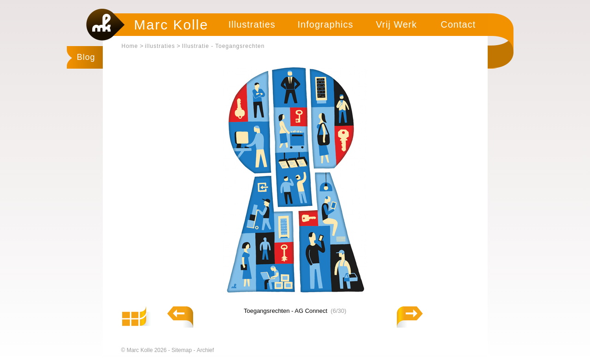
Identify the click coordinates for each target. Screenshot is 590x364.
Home (130, 46)
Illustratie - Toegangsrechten (224, 46)
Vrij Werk (397, 24)
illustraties (160, 46)
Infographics (326, 24)
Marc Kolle (171, 25)
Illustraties (252, 24)
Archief (205, 350)
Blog (86, 57)
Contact (458, 24)
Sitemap (182, 350)
